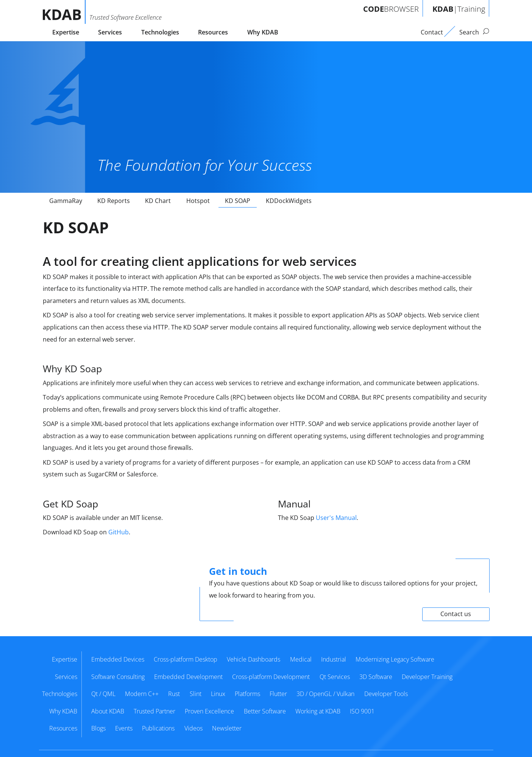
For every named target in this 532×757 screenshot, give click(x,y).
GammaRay (66, 201)
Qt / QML (103, 694)
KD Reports (114, 201)
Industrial (334, 659)
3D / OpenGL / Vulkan (325, 694)
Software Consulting (118, 677)
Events (124, 728)
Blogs (98, 728)
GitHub (119, 532)
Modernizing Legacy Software (395, 659)
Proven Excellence (209, 711)
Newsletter (227, 728)
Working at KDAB (318, 711)
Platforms (247, 694)
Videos (193, 728)
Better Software (265, 711)
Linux (218, 694)
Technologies (160, 32)
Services (110, 32)
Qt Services (335, 677)
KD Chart (158, 201)
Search (474, 32)
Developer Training (427, 677)
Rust (174, 694)
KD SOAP (238, 201)
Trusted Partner (154, 711)
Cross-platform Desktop (186, 659)
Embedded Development (188, 677)
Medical (301, 659)
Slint (196, 694)
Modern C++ (142, 694)
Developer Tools (386, 694)
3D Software (376, 677)
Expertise (66, 32)
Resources (213, 32)
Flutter (278, 694)
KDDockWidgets (289, 201)
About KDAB (108, 711)
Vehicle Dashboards (254, 659)
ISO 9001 (362, 711)
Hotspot (198, 201)
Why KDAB (263, 32)
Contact (432, 32)
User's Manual (336, 518)
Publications (158, 728)
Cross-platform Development (271, 677)
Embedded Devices (118, 659)
